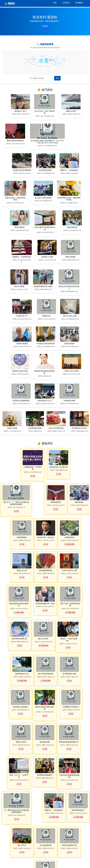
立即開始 (45, 26)
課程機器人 (80, 3)
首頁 (55, 3)
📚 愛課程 (10, 3)
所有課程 (66, 3)
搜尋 (57, 78)
